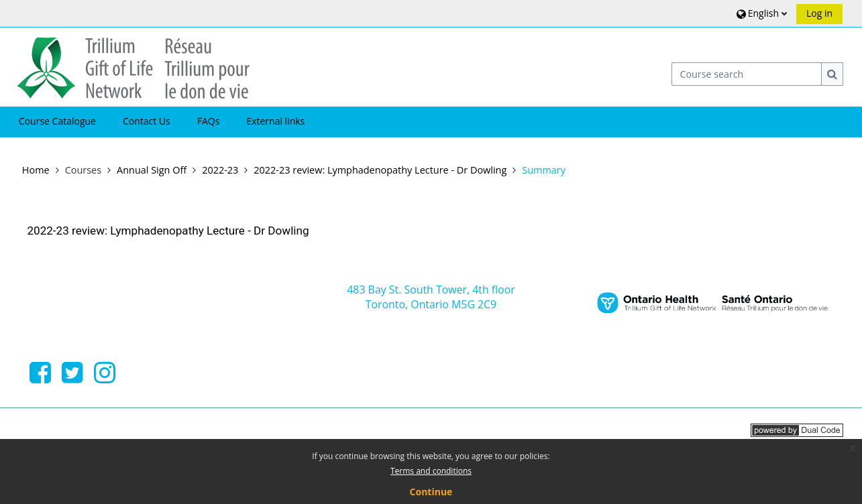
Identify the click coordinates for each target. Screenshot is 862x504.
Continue (431, 492)
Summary (544, 170)
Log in (819, 13)
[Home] (133, 66)
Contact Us (147, 121)
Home (36, 170)
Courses (83, 170)
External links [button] (275, 121)
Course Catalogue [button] (57, 121)
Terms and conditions (431, 471)
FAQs (209, 121)
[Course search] (747, 74)
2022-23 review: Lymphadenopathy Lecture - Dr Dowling (168, 231)
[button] (760, 13)
